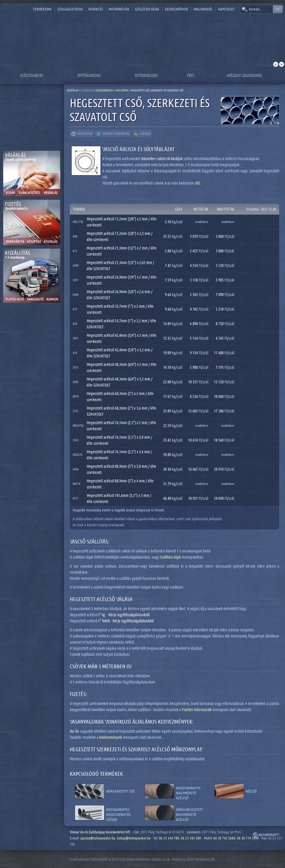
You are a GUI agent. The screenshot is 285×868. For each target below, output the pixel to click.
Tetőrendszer (146, 75)
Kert (190, 75)
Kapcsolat (226, 9)
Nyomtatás (82, 134)
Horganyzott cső (120, 791)
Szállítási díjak (147, 9)
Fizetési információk (197, 710)
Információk (119, 9)
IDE (197, 183)
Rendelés (96, 9)
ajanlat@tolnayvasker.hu (98, 838)
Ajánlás (142, 134)
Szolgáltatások (70, 9)
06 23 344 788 (169, 838)
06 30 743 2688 (224, 838)
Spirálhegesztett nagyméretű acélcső (190, 813)
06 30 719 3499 (248, 838)
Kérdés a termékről (113, 134)
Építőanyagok (89, 75)
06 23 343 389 (191, 838)
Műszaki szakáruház (244, 75)
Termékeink (42, 9)
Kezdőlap (73, 90)
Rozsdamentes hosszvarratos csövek (118, 813)
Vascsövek (122, 90)
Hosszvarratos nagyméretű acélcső (188, 791)
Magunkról (203, 9)
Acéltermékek (31, 75)
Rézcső (251, 791)
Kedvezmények (177, 9)
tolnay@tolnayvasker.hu (134, 838)
